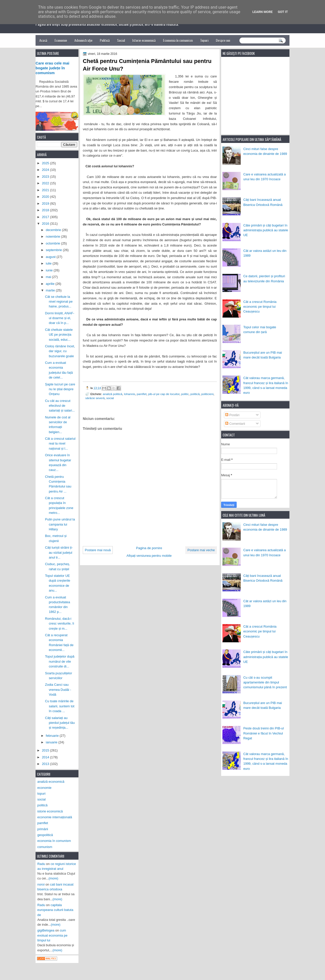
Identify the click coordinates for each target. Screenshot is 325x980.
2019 (46, 203)
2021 (46, 190)
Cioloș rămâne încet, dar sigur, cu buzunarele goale (60, 351)
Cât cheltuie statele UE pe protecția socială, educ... (59, 335)
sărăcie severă (95, 398)
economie (44, 788)
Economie (61, 40)
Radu (41, 864)
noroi (41, 884)
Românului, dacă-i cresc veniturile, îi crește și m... (59, 624)
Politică (105, 40)
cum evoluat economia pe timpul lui (52, 935)
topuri (41, 794)
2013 (46, 764)
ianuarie (52, 742)
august (51, 257)
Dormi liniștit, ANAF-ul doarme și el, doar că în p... (60, 318)
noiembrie (53, 236)
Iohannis (129, 394)
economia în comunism (54, 841)
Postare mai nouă (98, 550)
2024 (46, 170)
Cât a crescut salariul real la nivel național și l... (60, 444)
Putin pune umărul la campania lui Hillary (60, 524)
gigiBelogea (46, 930)
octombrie (53, 243)
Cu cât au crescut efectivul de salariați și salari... (60, 406)
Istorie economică (144, 40)
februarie (53, 736)
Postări (232, 415)
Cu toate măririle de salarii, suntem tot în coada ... (60, 706)
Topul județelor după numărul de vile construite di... (60, 661)
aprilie (51, 284)
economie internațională (55, 817)
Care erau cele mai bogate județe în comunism (52, 68)
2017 (46, 217)
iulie (49, 263)
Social (121, 40)
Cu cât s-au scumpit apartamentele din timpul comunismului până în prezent (265, 682)
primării (43, 829)
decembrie (54, 230)
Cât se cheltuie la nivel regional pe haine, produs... (59, 302)
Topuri (204, 40)
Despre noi (223, 40)
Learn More (263, 12)
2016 (46, 224)
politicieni (207, 394)
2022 (46, 183)
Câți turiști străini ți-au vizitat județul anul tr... (59, 552)
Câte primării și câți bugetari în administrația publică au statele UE (266, 230)
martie (51, 290)
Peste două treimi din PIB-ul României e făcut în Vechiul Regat (263, 733)
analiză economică (51, 782)
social (110, 398)
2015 (46, 750)
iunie (50, 270)
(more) (53, 878)
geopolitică (45, 835)
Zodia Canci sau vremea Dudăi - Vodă (58, 690)
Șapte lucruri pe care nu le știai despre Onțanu (60, 389)
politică (195, 394)
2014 (46, 757)
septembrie (54, 250)
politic (185, 394)
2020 (46, 197)
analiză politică (113, 394)
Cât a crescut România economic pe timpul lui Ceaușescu (260, 307)
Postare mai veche (201, 550)
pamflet (142, 394)
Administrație (83, 40)
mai (49, 277)
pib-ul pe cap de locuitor (164, 394)
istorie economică (50, 811)
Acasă (43, 40)
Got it (283, 12)
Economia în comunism (178, 40)
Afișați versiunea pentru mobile (149, 556)
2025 (46, 163)
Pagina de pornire (149, 548)
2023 (46, 177)
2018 (46, 210)
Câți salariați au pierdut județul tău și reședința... (60, 723)
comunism (45, 847)
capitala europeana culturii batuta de (55, 910)
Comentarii (235, 424)
